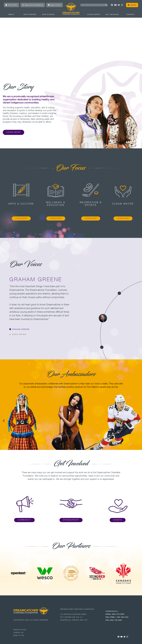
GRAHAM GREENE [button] (21, 329)
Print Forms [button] (11, 5)
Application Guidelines (33, 5)
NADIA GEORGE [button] (19, 334)
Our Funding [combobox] (30, 14)
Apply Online (54, 5)
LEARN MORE (21, 218)
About (11, 14)
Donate (132, 5)
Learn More (13, 132)
